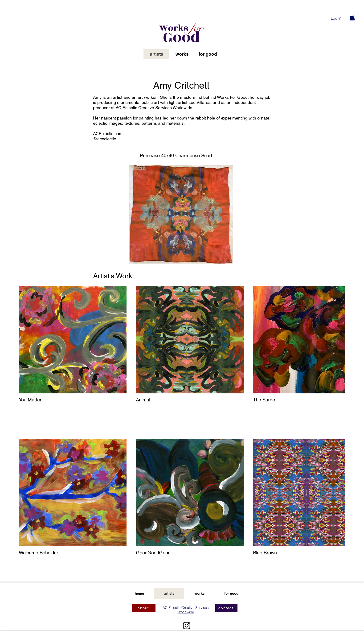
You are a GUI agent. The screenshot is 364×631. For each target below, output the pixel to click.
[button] (352, 17)
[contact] (226, 608)
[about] (144, 608)
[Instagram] (187, 626)
